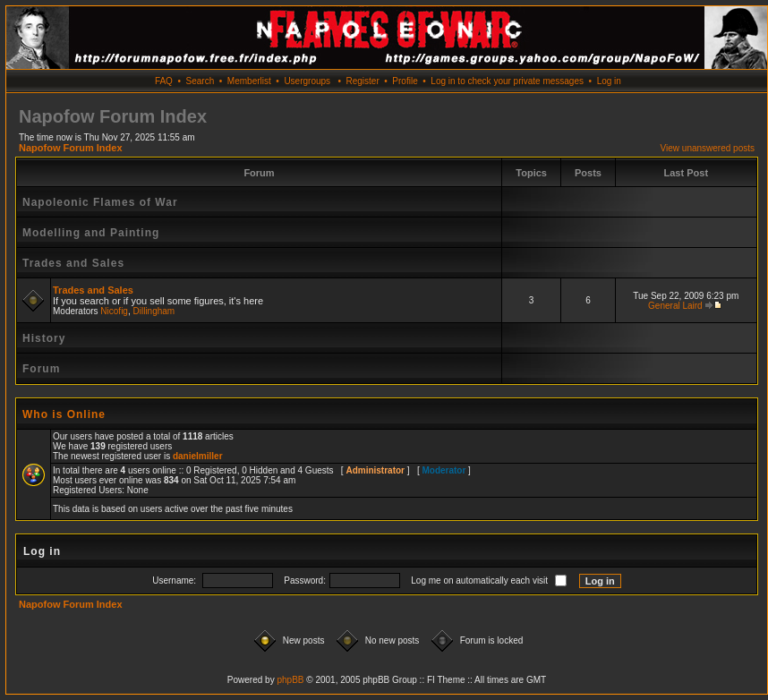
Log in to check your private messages (507, 81)
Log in (609, 81)
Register (362, 81)
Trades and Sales (73, 263)
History (44, 338)
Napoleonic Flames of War (100, 202)
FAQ (164, 81)
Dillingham (154, 311)
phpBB (290, 680)
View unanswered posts (708, 148)
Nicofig (114, 311)
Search (201, 81)
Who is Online (64, 414)
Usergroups (307, 81)
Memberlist (249, 81)
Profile (405, 81)
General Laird (675, 306)
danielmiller (198, 456)
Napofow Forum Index (71, 148)
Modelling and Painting (91, 233)
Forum (41, 369)
